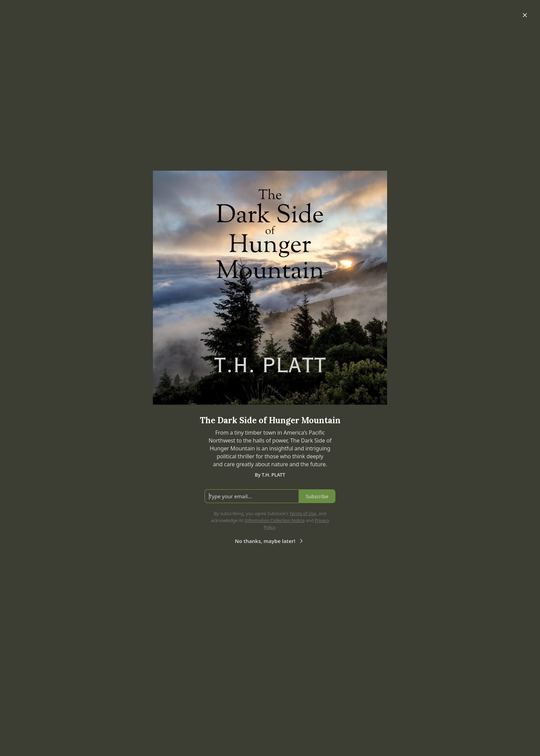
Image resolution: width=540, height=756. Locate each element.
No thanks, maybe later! (270, 541)
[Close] (525, 15)
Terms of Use (303, 513)
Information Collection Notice (274, 520)
